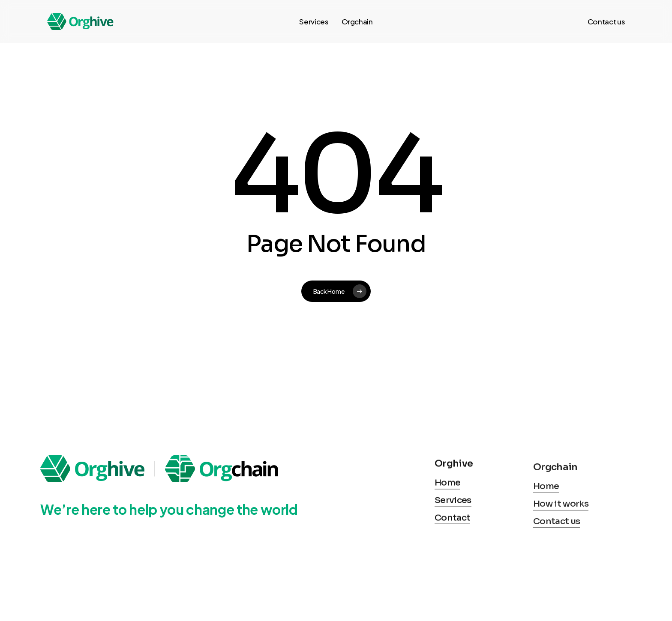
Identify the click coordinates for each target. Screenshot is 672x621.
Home (447, 518)
